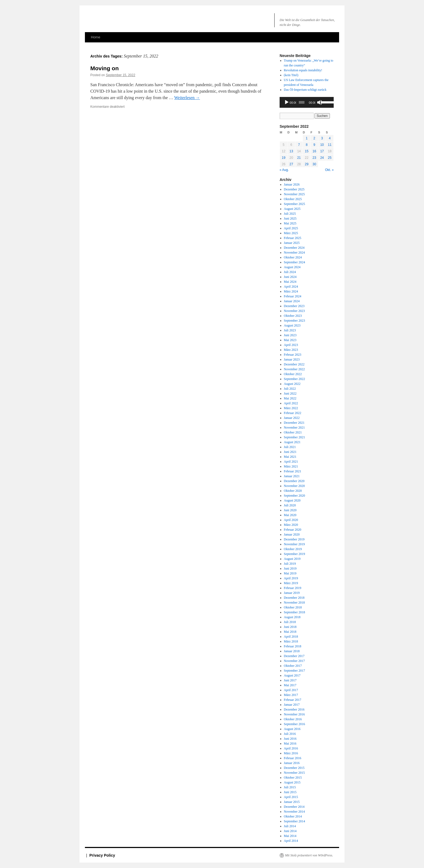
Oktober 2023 (293, 316)
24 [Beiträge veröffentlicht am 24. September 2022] (322, 158)
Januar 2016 (292, 763)
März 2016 (291, 753)
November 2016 (294, 714)
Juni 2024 (290, 277)
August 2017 (292, 675)
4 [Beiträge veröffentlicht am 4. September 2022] (330, 138)
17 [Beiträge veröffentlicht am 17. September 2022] (322, 151)
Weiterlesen (187, 98)
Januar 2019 (292, 593)
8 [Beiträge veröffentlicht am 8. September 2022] (307, 145)
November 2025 (294, 194)
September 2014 (294, 821)
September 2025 (294, 204)
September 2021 (294, 437)
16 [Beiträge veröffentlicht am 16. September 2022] (314, 151)
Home (96, 37)
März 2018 (291, 641)
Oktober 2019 (293, 549)
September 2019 (294, 554)
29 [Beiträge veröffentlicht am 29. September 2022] (307, 164)
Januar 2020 (292, 534)
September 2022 (294, 379)
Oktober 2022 (293, 374)
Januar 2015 (292, 802)
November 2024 (294, 253)
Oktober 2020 (293, 491)
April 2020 (291, 520)
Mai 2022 (290, 398)
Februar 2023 (293, 355)
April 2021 (291, 462)
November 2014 (294, 812)
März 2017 (291, 695)
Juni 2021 (290, 452)
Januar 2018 (292, 651)
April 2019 (291, 578)
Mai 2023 (290, 340)
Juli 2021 (290, 447)
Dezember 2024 (294, 248)
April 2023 (291, 345)
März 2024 (291, 291)
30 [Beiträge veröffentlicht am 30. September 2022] (314, 164)
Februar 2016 (293, 758)
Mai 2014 (290, 836)
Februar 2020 (293, 530)
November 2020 (294, 486)
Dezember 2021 (294, 423)
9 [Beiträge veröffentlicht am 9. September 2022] (314, 145)
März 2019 (291, 583)
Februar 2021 (293, 471)
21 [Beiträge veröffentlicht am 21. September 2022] (299, 158)
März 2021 (291, 466)
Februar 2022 (293, 413)
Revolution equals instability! (303, 70)
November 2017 (294, 661)
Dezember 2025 (294, 189)
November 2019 (294, 544)
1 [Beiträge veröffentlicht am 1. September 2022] (307, 138)
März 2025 (291, 233)
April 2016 (291, 748)
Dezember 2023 (294, 306)
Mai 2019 (290, 573)
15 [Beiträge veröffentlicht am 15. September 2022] (307, 151)
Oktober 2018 (293, 607)
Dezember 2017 (294, 656)
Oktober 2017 (293, 666)
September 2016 (294, 724)
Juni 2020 (290, 510)
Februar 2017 (293, 700)
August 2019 (292, 559)
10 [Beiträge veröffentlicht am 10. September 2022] (322, 145)
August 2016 (292, 729)
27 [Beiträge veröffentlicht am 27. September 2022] (291, 164)
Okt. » (329, 170)
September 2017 (294, 671)
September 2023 (294, 321)
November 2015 (294, 773)
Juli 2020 (290, 505)
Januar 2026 (292, 184)
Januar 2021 (292, 476)
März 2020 (291, 525)
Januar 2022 (292, 418)
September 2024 (294, 262)
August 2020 (292, 500)
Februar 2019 (293, 588)
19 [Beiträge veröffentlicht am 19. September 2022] (284, 158)
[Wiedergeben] (287, 102)
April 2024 (291, 287)
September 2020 (294, 496)
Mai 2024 (290, 282)
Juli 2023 (290, 330)
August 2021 (292, 442)
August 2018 (292, 617)
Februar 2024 (293, 296)
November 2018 (294, 603)
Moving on (105, 68)
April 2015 (291, 797)
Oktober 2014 (293, 816)
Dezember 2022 (294, 364)
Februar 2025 (293, 238)
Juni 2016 (290, 739)
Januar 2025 (292, 243)
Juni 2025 (290, 218)
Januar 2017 (292, 705)
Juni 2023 (290, 335)
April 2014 (291, 841)
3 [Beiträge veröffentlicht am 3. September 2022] (322, 138)
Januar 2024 (292, 301)
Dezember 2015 (294, 768)
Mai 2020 (290, 515)
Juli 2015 (290, 787)
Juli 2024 (290, 272)
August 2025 (292, 209)
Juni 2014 (290, 831)
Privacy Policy (102, 855)
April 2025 (291, 228)
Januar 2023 (292, 359)
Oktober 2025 (293, 199)
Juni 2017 (290, 680)
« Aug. (284, 170)
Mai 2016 (290, 743)
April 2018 (291, 637)
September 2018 (294, 612)
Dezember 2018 (294, 598)
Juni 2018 (290, 627)
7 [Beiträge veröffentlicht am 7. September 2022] (299, 145)
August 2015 (292, 782)
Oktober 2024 (293, 257)
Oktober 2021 (293, 432)
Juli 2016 (290, 734)
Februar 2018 (293, 646)
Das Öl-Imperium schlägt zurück (305, 90)
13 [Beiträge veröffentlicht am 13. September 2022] (291, 151)
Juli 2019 (290, 564)
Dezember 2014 (294, 807)
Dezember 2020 (294, 481)
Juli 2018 (290, 622)
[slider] (302, 102)
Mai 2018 (290, 632)
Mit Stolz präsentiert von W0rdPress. (309, 855)
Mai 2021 (290, 457)
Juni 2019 (290, 568)
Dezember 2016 (294, 709)
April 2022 (291, 403)
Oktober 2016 (293, 719)
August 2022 (292, 384)
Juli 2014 (290, 826)
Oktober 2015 (293, 778)
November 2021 (294, 428)
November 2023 (294, 311)
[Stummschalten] (320, 102)
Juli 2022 (290, 389)
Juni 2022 (290, 393)
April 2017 (291, 690)
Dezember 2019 (294, 539)
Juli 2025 (290, 214)
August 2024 (292, 267)
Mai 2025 (290, 223)
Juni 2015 (290, 792)
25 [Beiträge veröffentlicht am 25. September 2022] (330, 158)
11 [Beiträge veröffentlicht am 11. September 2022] (330, 145)
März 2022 (291, 408)
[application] (307, 102)
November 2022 (294, 369)
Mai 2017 (290, 685)
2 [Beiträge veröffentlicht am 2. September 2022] (314, 138)
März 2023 (291, 350)
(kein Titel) (291, 75)
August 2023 (292, 325)
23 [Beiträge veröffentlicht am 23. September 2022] (314, 158)
